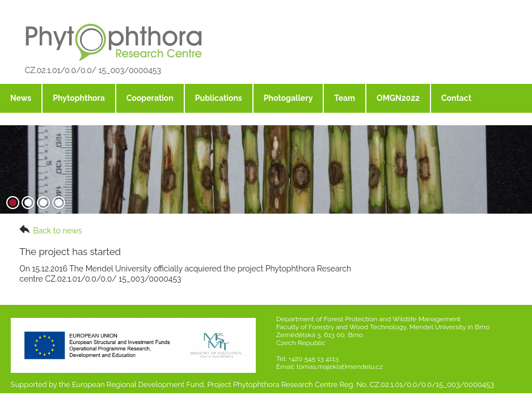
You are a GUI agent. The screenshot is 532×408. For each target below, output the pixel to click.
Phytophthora (79, 98)
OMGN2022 (398, 98)
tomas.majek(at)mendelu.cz (340, 367)
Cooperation (150, 98)
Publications (219, 98)
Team (345, 98)
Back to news (50, 230)
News (21, 98)
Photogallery (288, 98)
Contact (456, 98)
